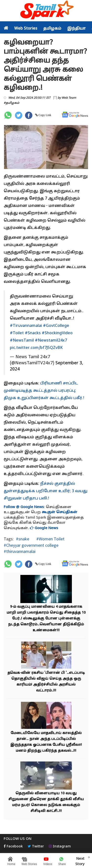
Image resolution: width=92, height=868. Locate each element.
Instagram (60, 847)
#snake (23, 539)
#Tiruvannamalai (26, 326)
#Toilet (17, 333)
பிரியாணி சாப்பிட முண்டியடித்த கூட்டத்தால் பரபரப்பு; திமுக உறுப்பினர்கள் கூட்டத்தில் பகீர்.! (44, 391)
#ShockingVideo (57, 333)
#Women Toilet (50, 539)
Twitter (36, 847)
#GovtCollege (56, 326)
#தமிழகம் (12, 103)
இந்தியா (76, 29)
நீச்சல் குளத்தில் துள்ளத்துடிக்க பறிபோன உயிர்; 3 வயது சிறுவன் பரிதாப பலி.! (46, 491)
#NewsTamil (22, 341)
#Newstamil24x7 (51, 341)
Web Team (69, 98)
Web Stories (26, 29)
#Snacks (33, 333)
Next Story (80, 861)
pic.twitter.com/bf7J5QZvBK (36, 348)
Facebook (13, 847)
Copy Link (45, 115)
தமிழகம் (52, 29)
